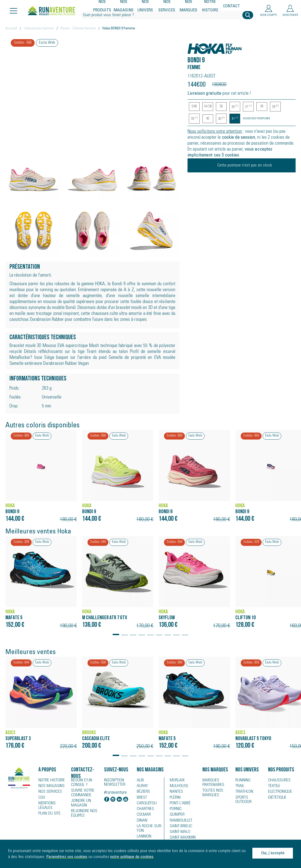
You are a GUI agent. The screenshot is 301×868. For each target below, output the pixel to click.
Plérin (174, 798)
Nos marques (188, 6)
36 (221, 107)
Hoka (193, 46)
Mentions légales (46, 806)
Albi (140, 780)
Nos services (167, 6)
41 (235, 119)
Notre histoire (210, 6)
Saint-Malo (178, 834)
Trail (239, 786)
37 (248, 107)
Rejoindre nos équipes (83, 811)
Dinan (141, 822)
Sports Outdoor (248, 798)
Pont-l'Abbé (178, 804)
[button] (116, 632)
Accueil (11, 29)
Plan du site (48, 814)
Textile (273, 786)
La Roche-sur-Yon (148, 830)
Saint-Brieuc (179, 828)
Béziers (142, 792)
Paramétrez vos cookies (67, 857)
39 (194, 119)
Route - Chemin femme (78, 29)
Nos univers (145, 6)
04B (194, 107)
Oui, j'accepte (273, 853)
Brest (141, 798)
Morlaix (176, 780)
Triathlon (243, 792)
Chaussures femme (39, 29)
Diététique (276, 798)
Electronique (278, 792)
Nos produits (102, 6)
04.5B (208, 107)
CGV (41, 798)
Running (242, 780)
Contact (232, 6)
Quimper (176, 816)
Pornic (175, 810)
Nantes (175, 792)
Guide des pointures (257, 119)
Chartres (144, 810)
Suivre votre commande (81, 792)
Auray (141, 786)
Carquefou (145, 804)
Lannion (143, 838)
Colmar (143, 816)
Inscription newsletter (115, 783)
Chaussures (278, 780)
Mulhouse (178, 786)
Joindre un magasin (80, 802)
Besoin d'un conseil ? (80, 782)
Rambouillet (179, 822)
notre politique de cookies (132, 857)
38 (262, 107)
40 (208, 119)
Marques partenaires (212, 782)
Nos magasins (124, 6)
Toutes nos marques (211, 792)
